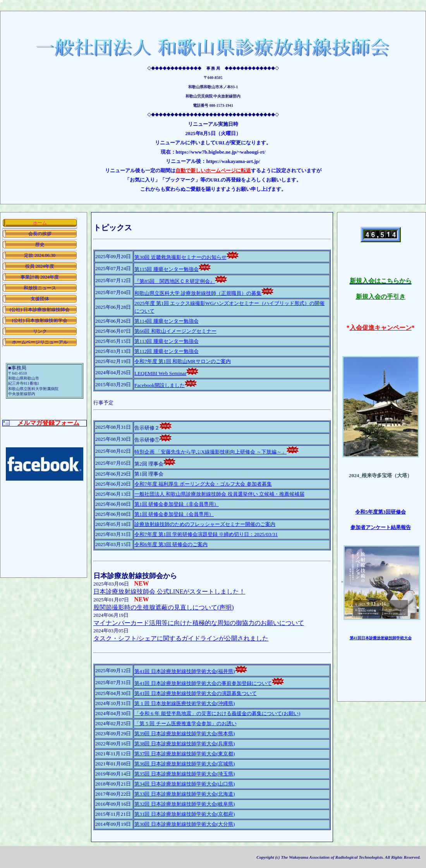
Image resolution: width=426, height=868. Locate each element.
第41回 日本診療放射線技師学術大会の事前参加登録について (203, 683)
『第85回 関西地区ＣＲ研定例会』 (175, 281)
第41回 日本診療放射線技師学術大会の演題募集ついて (196, 693)
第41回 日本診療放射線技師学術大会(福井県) (185, 671)
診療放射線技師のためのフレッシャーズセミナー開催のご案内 (205, 524)
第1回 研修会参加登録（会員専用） (174, 514)
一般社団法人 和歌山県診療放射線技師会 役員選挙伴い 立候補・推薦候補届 (219, 494)
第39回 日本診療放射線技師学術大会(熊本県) (185, 734)
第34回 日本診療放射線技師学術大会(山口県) (185, 784)
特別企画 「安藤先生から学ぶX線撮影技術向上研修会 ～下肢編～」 (210, 452)
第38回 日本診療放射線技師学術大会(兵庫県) (185, 744)
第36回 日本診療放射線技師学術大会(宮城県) (185, 764)
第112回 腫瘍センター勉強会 (167, 351)
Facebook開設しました (160, 385)
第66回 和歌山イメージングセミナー (175, 331)
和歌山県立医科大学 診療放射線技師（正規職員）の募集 (198, 293)
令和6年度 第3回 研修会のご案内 (171, 544)
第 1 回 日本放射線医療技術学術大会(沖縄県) (185, 703)
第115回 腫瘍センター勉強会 (167, 269)
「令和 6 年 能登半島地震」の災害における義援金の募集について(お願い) (217, 713)
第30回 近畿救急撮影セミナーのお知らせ (180, 257)
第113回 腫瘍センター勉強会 (167, 341)
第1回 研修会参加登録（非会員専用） (177, 504)
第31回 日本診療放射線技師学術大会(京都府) (185, 814)
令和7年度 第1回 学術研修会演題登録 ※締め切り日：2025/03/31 (206, 534)
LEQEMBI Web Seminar (160, 373)
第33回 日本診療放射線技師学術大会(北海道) (185, 794)
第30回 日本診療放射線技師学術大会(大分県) (185, 824)
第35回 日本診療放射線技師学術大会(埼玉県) (185, 774)
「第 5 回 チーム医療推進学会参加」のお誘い (186, 723)
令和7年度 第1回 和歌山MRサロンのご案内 (183, 361)
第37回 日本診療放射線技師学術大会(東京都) (185, 754)
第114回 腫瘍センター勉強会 (167, 321)
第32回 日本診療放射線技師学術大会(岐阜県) (185, 804)
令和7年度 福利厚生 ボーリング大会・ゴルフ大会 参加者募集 (203, 484)
